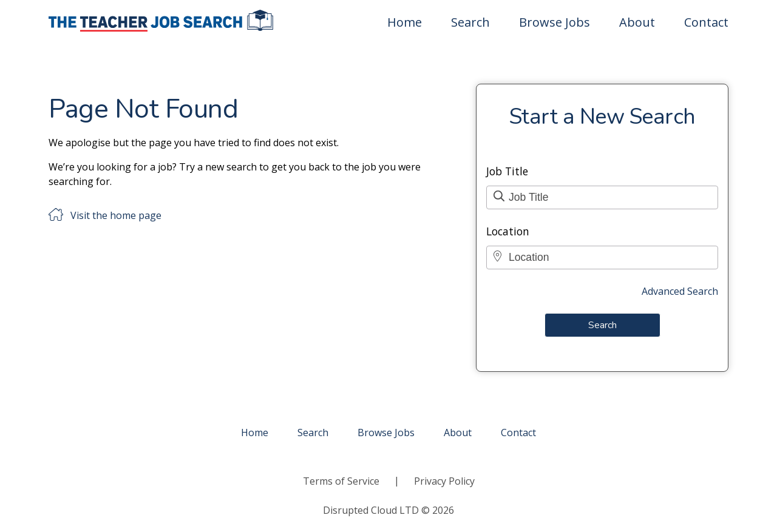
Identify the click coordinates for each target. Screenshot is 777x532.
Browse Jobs (555, 22)
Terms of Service (341, 481)
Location (508, 231)
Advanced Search (680, 291)
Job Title (507, 171)
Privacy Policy (444, 481)
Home (405, 22)
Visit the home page (116, 215)
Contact (706, 22)
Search (470, 22)
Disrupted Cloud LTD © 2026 (388, 510)
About (637, 22)
